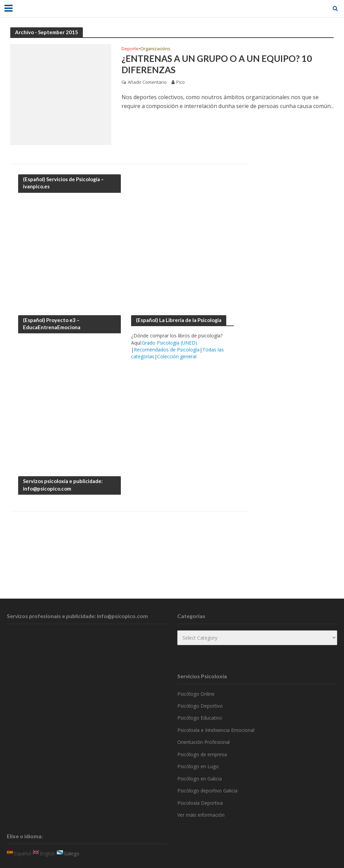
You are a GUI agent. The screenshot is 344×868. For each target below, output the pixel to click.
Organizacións (155, 49)
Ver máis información (201, 815)
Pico (181, 82)
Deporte (130, 49)
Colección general (177, 356)
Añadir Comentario (147, 82)
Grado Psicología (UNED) (169, 343)
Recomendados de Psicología (167, 350)
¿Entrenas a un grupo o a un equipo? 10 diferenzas (217, 64)
